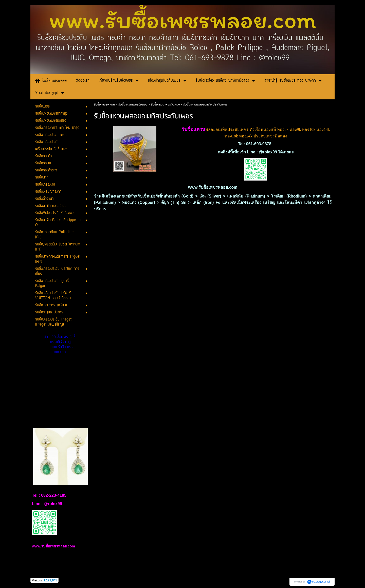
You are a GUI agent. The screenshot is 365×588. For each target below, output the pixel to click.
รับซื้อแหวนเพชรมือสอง (133, 105)
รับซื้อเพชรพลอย (104, 105)
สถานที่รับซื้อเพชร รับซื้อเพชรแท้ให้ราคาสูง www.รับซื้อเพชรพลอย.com (61, 345)
